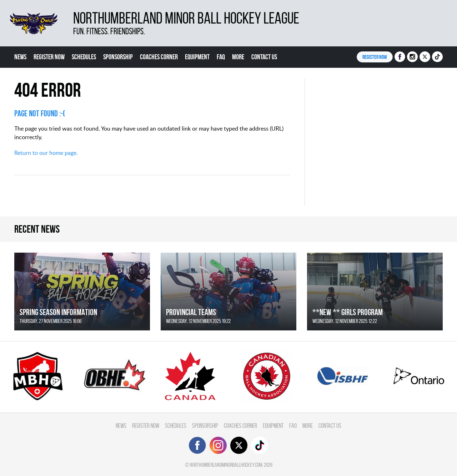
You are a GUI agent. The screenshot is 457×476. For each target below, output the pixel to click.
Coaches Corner (159, 57)
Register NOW (375, 57)
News (20, 57)
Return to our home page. (46, 153)
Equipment (197, 57)
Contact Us (264, 57)
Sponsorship (118, 57)
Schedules (84, 57)
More (238, 57)
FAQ (221, 57)
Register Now (49, 57)
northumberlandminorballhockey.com (226, 465)
